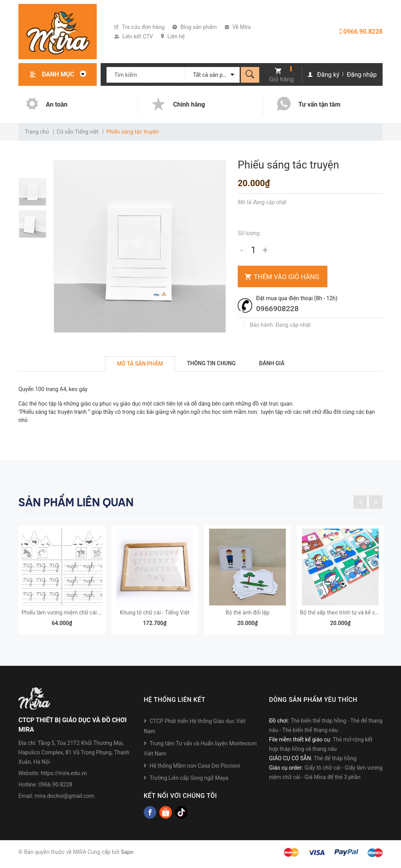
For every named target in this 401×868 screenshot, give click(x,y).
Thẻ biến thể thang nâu (310, 734)
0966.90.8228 (361, 32)
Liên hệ (173, 36)
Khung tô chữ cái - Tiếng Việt (155, 616)
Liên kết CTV (134, 36)
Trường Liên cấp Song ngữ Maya (189, 782)
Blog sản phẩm (194, 27)
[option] (36, 192)
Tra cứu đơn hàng (139, 27)
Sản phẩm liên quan (76, 502)
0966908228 (277, 309)
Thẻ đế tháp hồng (335, 762)
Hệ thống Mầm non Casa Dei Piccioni (195, 770)
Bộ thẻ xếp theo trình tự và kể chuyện (345, 616)
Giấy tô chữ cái (323, 772)
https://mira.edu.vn (64, 777)
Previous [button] (360, 502)
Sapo (127, 856)
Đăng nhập (362, 75)
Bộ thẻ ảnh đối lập (247, 616)
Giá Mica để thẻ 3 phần (333, 781)
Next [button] (376, 502)
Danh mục (66, 74)
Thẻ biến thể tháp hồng (319, 725)
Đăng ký (328, 75)
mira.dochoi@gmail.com (65, 800)
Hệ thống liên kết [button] (174, 704)
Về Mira (238, 27)
